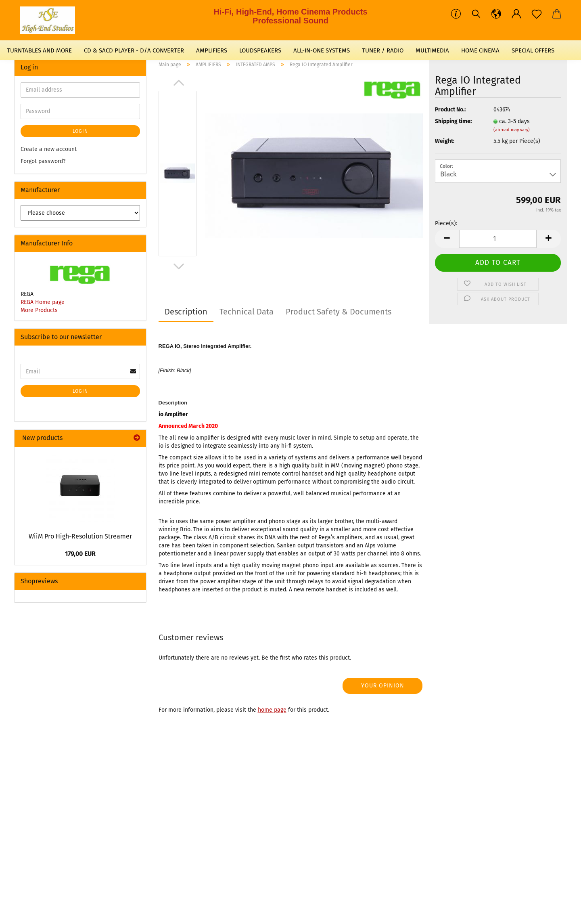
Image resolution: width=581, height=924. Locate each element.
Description (186, 312)
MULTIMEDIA (432, 50)
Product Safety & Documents (339, 312)
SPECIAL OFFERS (533, 50)
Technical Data (247, 312)
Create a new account (49, 149)
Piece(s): (446, 223)
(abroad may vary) (512, 130)
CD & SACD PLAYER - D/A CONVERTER (134, 50)
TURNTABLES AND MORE (39, 50)
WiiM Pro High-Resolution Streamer (80, 536)
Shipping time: (453, 121)
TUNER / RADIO (383, 50)
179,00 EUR (80, 554)
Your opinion (383, 686)
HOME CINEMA (480, 50)
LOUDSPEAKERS (260, 50)
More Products (39, 310)
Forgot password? (43, 161)
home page (272, 710)
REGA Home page (43, 302)
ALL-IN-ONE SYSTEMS (322, 50)
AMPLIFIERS (212, 50)
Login (80, 131)
